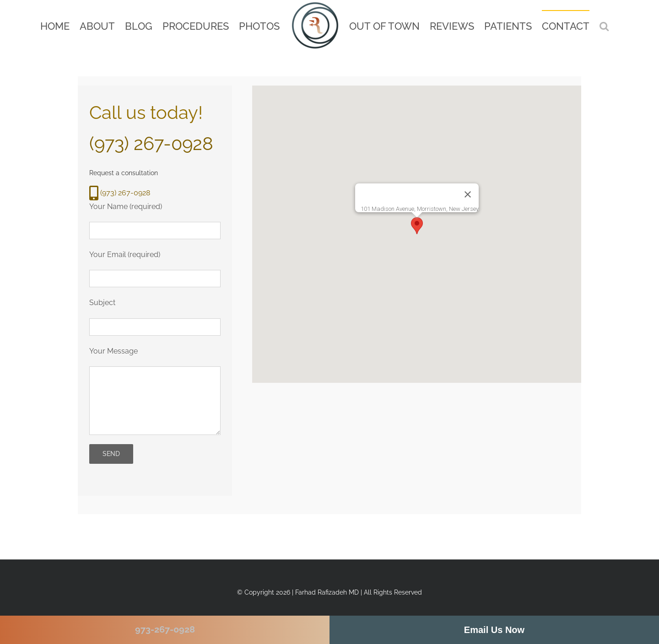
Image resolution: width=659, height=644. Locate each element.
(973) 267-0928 (151, 143)
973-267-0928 (165, 629)
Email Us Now (494, 630)
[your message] (155, 401)
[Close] (468, 194)
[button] (604, 26)
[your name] (155, 231)
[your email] (155, 279)
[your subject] (155, 327)
